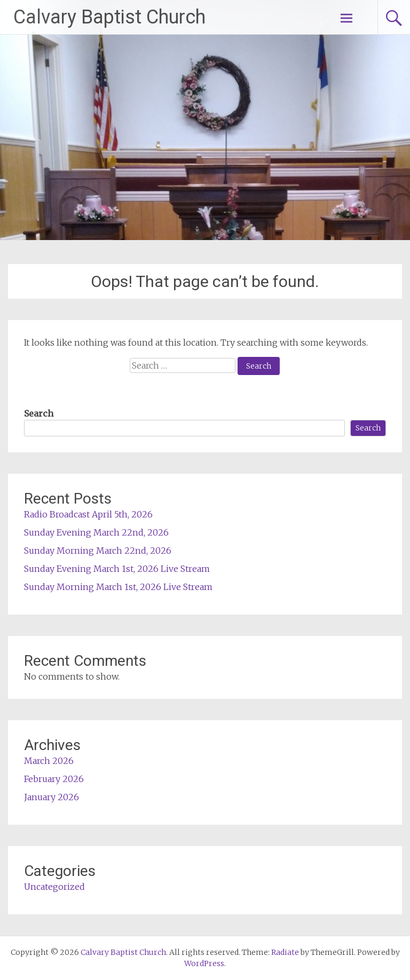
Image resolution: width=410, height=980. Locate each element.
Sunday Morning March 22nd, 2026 (98, 551)
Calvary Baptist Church (109, 17)
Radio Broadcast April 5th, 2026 (88, 514)
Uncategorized (54, 887)
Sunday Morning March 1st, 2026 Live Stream (118, 587)
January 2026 (52, 797)
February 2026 (54, 779)
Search (39, 413)
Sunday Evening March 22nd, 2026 (96, 532)
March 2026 (49, 761)
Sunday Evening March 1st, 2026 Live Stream (117, 569)
